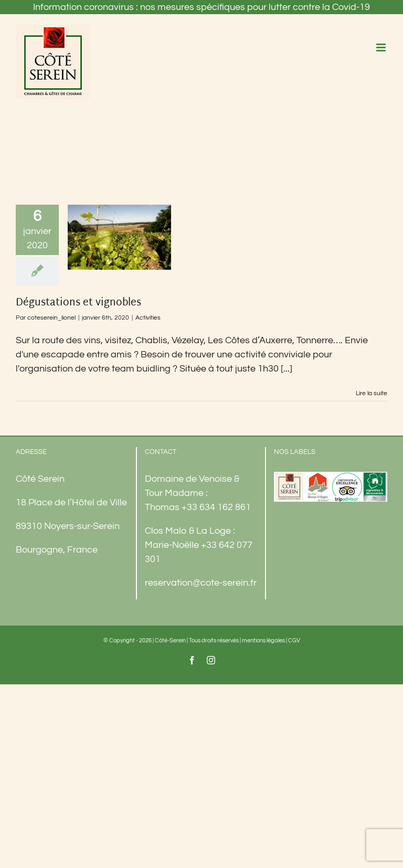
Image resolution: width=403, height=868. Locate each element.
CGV (294, 641)
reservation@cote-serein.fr (201, 583)
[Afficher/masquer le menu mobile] (382, 47)
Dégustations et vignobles (78, 303)
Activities (148, 318)
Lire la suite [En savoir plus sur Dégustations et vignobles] (372, 393)
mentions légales (263, 641)
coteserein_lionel (51, 318)
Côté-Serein (170, 641)
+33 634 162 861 (216, 507)
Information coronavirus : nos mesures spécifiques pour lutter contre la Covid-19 (201, 7)
